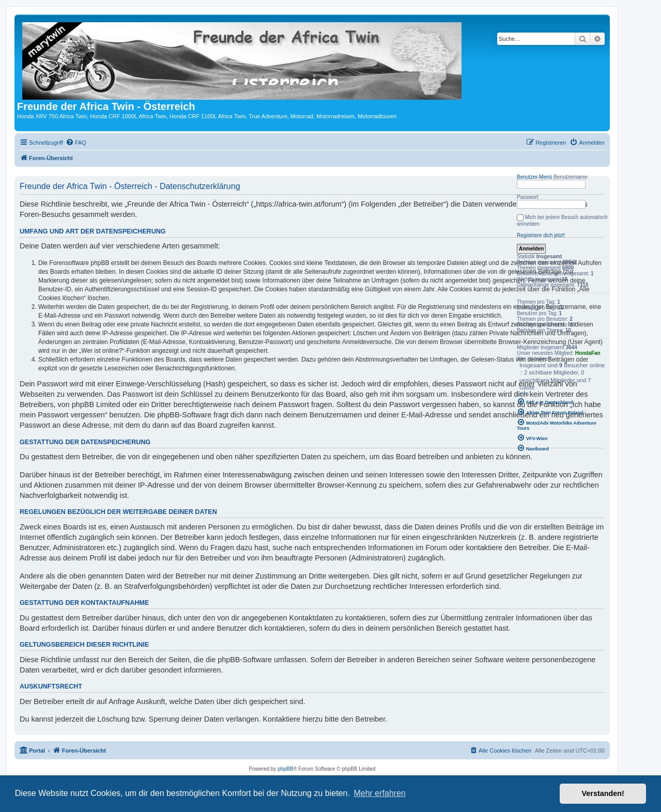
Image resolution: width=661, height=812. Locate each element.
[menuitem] (76, 143)
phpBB (285, 769)
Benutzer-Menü (534, 177)
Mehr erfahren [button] (380, 793)
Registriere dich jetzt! (541, 235)
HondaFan (588, 353)
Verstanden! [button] (603, 793)
